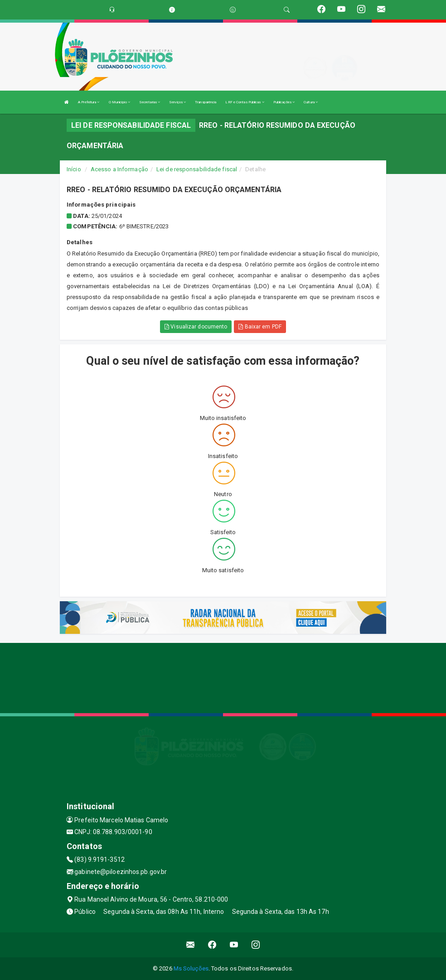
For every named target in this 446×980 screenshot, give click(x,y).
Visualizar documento (196, 327)
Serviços (177, 102)
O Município (119, 102)
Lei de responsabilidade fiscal (197, 169)
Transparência (206, 102)
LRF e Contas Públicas (245, 102)
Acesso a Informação (119, 169)
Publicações (284, 102)
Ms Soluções (191, 968)
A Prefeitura (89, 102)
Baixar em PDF (260, 327)
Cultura (311, 102)
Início (74, 169)
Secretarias (150, 102)
